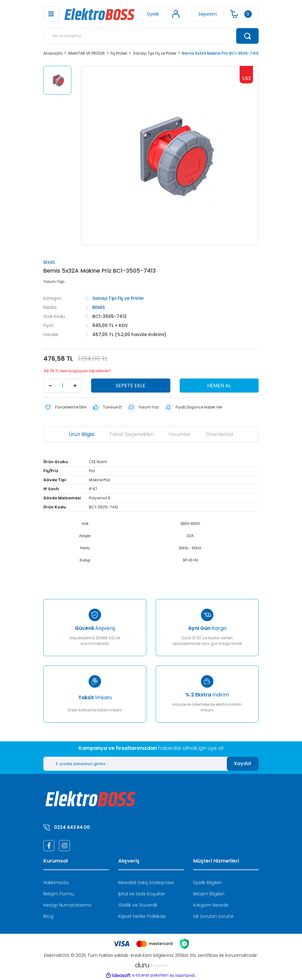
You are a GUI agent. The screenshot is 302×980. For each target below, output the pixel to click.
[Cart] (225, 14)
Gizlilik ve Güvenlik (138, 905)
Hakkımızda (56, 883)
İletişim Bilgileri (209, 894)
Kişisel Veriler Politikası (142, 916)
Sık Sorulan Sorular (213, 916)
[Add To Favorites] (65, 407)
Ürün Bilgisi (81, 434)
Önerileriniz (220, 434)
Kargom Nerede (211, 905)
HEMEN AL (219, 386)
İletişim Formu (59, 894)
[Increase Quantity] (75, 386)
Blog (48, 916)
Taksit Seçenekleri (131, 434)
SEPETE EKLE (131, 386)
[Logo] (100, 14)
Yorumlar (180, 434)
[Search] (151, 36)
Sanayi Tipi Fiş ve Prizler (118, 298)
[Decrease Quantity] (50, 386)
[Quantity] (63, 386)
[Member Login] (163, 14)
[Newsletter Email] (135, 764)
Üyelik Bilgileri (207, 883)
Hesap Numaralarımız (67, 905)
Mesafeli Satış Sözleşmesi (146, 883)
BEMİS (49, 262)
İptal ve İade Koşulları (142, 894)
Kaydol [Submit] (243, 763)
